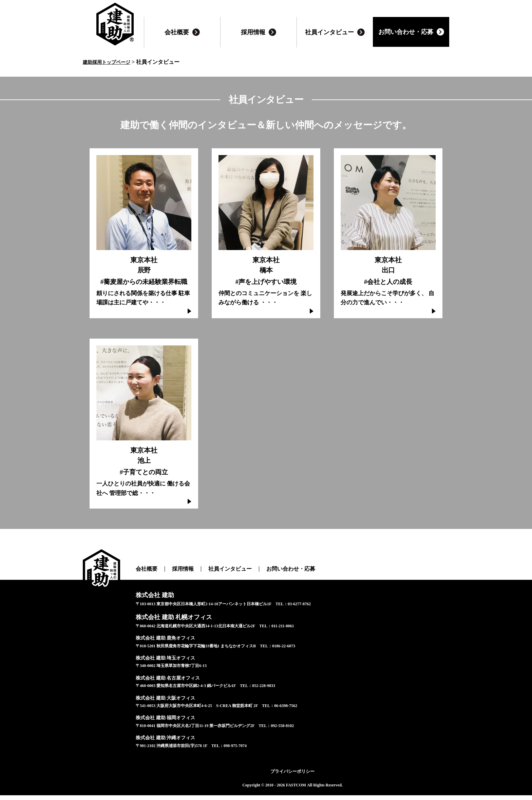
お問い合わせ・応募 (277, 579)
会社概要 (145, 579)
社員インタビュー (222, 579)
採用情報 (179, 579)
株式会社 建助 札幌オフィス (165, 623)
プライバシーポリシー (292, 776)
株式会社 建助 (151, 603)
